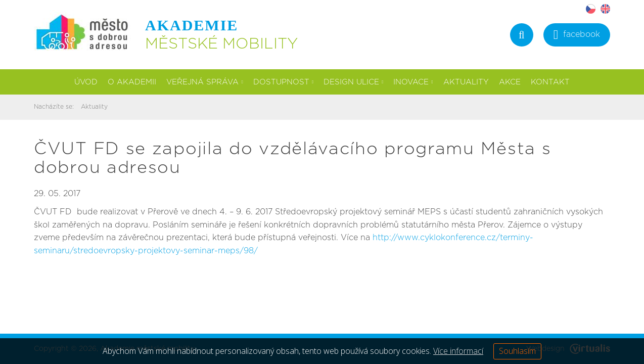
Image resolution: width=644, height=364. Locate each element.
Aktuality (466, 82)
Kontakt (550, 82)
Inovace (413, 82)
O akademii (132, 82)
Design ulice (353, 82)
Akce (510, 82)
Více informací (458, 351)
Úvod (86, 82)
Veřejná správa (204, 82)
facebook (577, 36)
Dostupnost (283, 82)
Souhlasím (517, 351)
